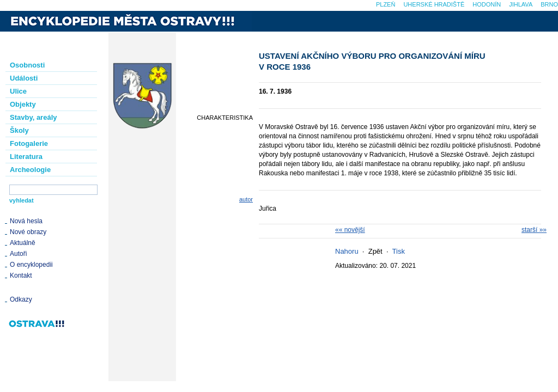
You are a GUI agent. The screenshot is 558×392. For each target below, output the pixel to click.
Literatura (26, 157)
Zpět (375, 251)
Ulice (18, 91)
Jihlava (521, 4)
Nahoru (347, 251)
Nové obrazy (28, 232)
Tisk (399, 251)
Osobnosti (27, 65)
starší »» (534, 230)
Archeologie (30, 170)
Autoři (18, 254)
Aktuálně (23, 243)
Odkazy (21, 299)
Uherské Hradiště (434, 4)
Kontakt (21, 275)
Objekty (23, 104)
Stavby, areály (33, 117)
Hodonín (487, 4)
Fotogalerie (29, 143)
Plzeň (386, 4)
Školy (19, 130)
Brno (549, 4)
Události (24, 78)
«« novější (350, 230)
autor (246, 199)
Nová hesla (26, 221)
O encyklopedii (31, 265)
